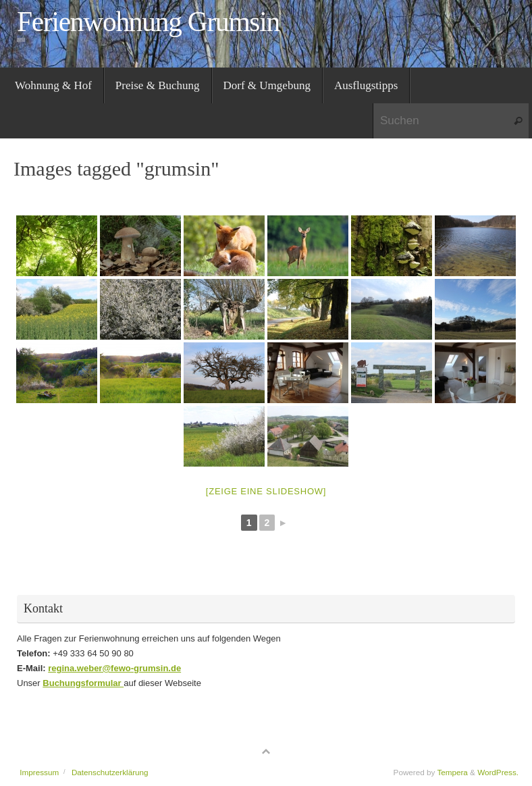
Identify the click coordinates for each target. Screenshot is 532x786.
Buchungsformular (83, 683)
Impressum (39, 772)
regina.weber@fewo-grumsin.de (114, 668)
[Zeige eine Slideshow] (266, 491)
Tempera (452, 772)
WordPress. (498, 772)
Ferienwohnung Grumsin (148, 22)
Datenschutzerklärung (110, 772)
